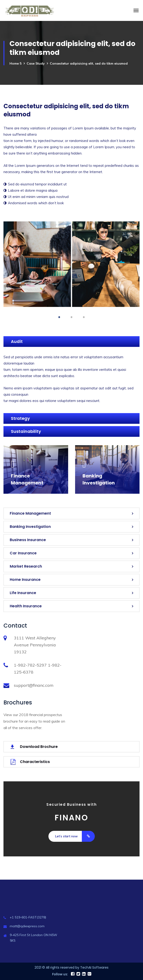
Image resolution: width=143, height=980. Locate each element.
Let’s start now (75, 836)
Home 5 (16, 63)
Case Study (36, 63)
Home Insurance (25, 580)
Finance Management (30, 513)
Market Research (26, 566)
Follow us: (60, 974)
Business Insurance (28, 540)
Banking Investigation (30, 527)
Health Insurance (26, 606)
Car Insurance (23, 553)
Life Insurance (23, 593)
